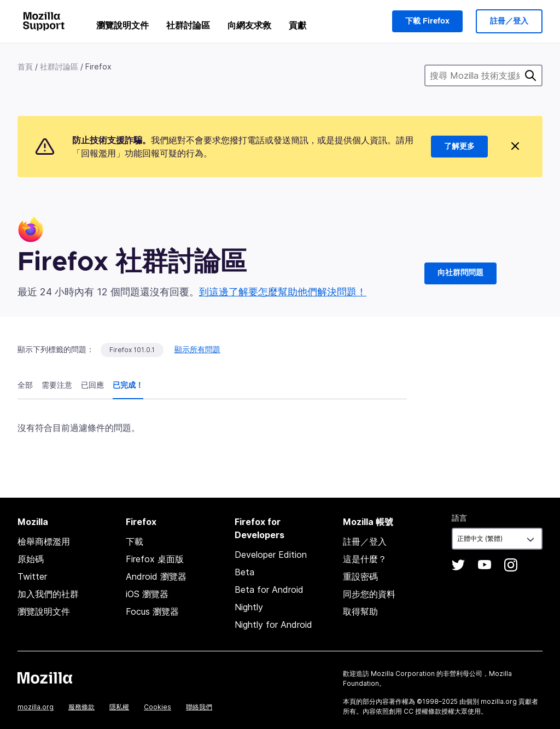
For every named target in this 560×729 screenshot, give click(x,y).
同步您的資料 (369, 594)
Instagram (511, 565)
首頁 (25, 66)
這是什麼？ (365, 559)
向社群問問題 (460, 273)
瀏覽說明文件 (122, 25)
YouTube (485, 565)
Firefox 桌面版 (155, 559)
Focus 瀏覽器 (152, 611)
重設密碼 (360, 576)
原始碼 (31, 559)
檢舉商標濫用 (44, 541)
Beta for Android (269, 590)
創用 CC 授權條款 (415, 711)
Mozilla (45, 678)
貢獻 (297, 25)
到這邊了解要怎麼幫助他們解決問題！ (283, 292)
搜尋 (530, 75)
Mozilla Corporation (403, 673)
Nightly (249, 607)
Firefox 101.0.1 (132, 350)
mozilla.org (36, 707)
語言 (459, 518)
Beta (244, 572)
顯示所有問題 (197, 349)
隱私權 (119, 707)
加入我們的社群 (48, 594)
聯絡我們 (199, 707)
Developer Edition (271, 555)
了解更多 (459, 147)
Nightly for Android (273, 625)
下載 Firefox (427, 21)
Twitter (32, 576)
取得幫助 (360, 611)
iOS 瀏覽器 (147, 594)
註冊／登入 (509, 21)
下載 (135, 541)
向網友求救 (249, 25)
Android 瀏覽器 (156, 576)
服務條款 (81, 707)
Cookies (157, 707)
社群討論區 (188, 25)
